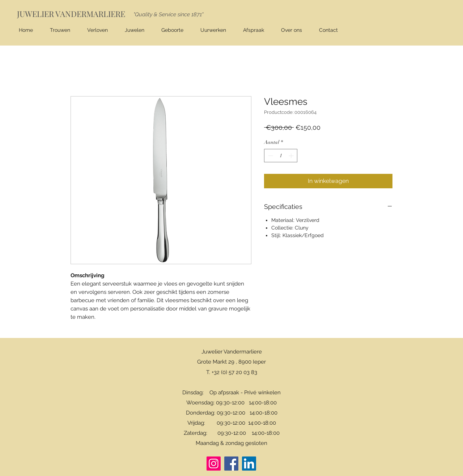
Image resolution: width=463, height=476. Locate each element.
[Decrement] (270, 156)
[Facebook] (231, 464)
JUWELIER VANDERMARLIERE (71, 14)
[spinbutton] (281, 156)
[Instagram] (214, 464)
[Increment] (292, 156)
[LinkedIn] (249, 464)
